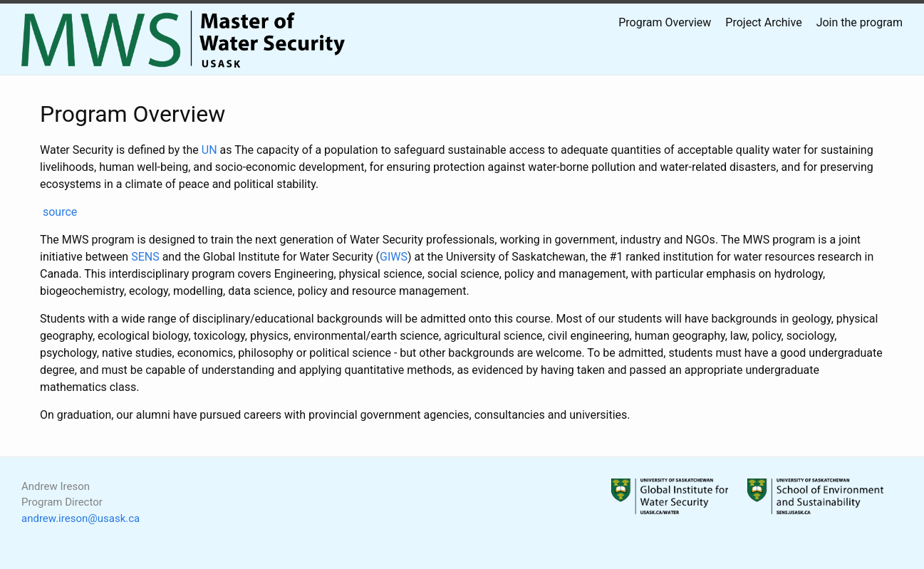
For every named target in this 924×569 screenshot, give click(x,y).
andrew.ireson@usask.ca (81, 518)
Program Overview (665, 22)
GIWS (394, 257)
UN (209, 150)
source (60, 212)
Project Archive (763, 22)
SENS (145, 257)
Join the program (860, 22)
